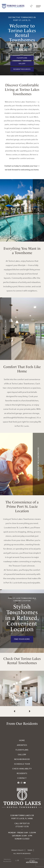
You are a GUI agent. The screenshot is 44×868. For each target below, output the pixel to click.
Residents (22, 773)
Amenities (22, 745)
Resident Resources (22, 69)
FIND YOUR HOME (22, 639)
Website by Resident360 (7, 860)
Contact (22, 778)
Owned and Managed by (32, 861)
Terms (30, 850)
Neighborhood (22, 759)
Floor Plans (22, 58)
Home (22, 740)
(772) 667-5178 (22, 826)
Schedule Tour (22, 764)
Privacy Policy (18, 850)
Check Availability (22, 769)
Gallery (22, 64)
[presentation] (14, 704)
